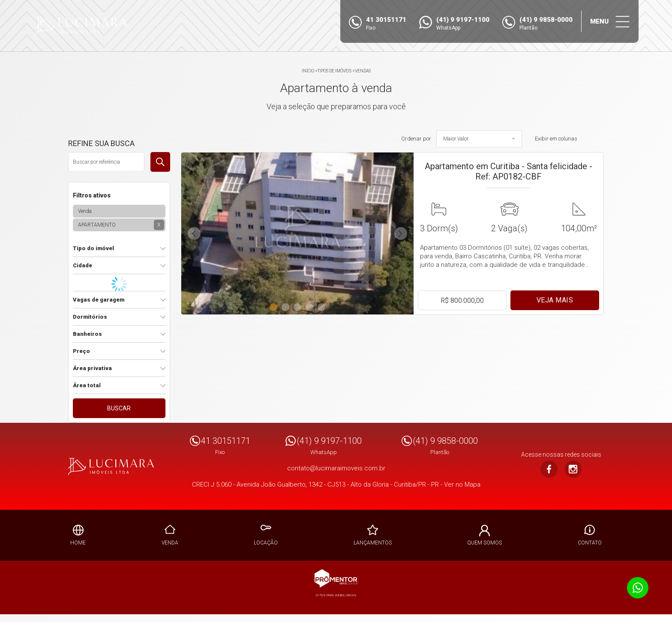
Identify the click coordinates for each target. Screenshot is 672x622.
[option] (298, 234)
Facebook (549, 469)
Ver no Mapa (462, 484)
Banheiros (87, 334)
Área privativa (92, 368)
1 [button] (275, 305)
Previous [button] (194, 233)
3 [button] (299, 305)
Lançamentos (373, 543)
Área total (87, 385)
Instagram (573, 469)
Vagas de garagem (99, 300)
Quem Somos (484, 543)
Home (78, 543)
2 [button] (287, 305)
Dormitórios (90, 317)
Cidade (82, 265)
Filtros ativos (92, 195)
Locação (266, 543)
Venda (170, 543)
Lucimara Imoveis (111, 466)
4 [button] (311, 305)
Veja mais (555, 300)
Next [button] (401, 233)
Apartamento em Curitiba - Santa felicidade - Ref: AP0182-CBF (508, 171)
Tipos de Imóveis (334, 71)
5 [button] (323, 305)
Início (308, 71)
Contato (590, 543)
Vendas (363, 71)
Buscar (119, 408)
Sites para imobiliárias (336, 595)
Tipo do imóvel (93, 248)
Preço (81, 351)
